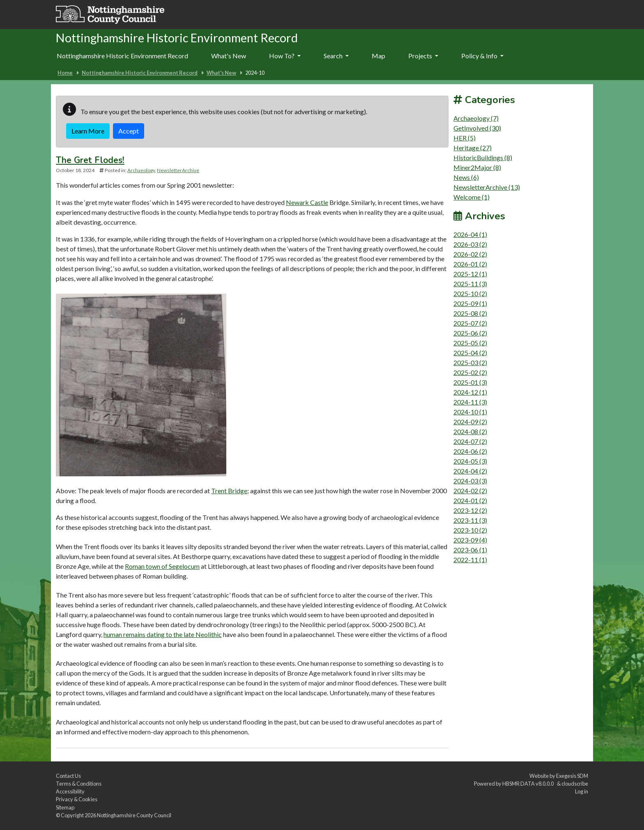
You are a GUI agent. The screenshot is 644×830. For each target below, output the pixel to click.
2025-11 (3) (470, 284)
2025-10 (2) (470, 293)
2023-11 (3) (470, 520)
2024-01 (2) (470, 500)
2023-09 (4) (470, 540)
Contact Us (68, 776)
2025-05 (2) (470, 343)
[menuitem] (229, 56)
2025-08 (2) (470, 313)
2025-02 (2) (470, 372)
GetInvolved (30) (477, 128)
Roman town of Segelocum (162, 566)
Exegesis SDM (572, 776)
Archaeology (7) (476, 118)
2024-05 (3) (470, 461)
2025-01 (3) (470, 382)
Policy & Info (482, 56)
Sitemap (65, 807)
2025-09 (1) (470, 303)
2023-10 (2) (470, 530)
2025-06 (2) (470, 333)
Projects (423, 56)
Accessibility (70, 791)
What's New (229, 56)
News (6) (466, 177)
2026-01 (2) (470, 264)
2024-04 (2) (470, 471)
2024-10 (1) (470, 412)
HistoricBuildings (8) (483, 157)
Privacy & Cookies (77, 799)
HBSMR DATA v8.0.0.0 (529, 784)
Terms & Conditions (79, 784)
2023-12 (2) (470, 510)
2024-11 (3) (470, 402)
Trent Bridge (229, 491)
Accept (129, 131)
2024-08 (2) (470, 431)
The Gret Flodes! (90, 160)
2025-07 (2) (470, 323)
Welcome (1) (471, 197)
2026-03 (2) (470, 244)
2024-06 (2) (470, 451)
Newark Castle (307, 202)
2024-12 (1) (470, 392)
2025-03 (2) (470, 362)
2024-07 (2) (470, 441)
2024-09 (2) (470, 422)
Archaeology (141, 170)
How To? (285, 56)
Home (65, 73)
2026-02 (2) (470, 254)
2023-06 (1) (470, 550)
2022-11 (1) (470, 560)
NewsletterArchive (178, 170)
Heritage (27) (473, 148)
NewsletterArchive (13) (487, 187)
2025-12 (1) (470, 274)
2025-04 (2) (470, 353)
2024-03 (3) (470, 481)
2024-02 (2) (470, 491)
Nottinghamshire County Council (134, 815)
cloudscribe (575, 784)
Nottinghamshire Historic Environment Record (122, 56)
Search (336, 56)
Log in (582, 791)
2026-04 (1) (470, 234)
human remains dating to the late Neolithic (163, 634)
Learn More (88, 131)
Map (378, 56)
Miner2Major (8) (477, 167)
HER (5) (465, 138)
